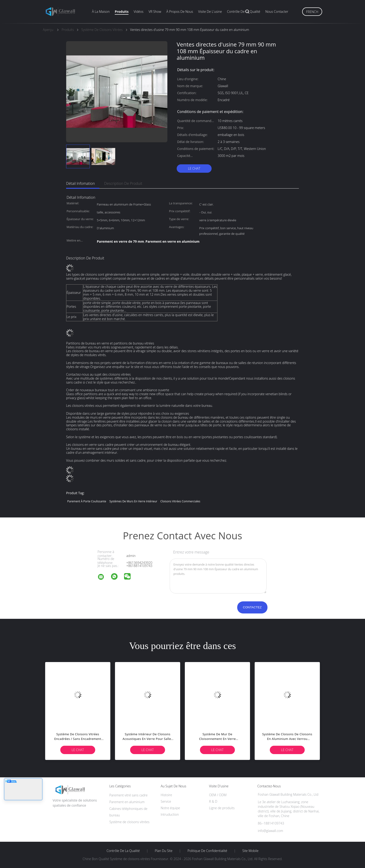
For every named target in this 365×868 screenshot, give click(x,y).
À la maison (101, 12)
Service (166, 801)
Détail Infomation (80, 183)
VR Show (155, 12)
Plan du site (164, 851)
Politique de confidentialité (208, 851)
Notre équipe (170, 808)
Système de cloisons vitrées (129, 822)
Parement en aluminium (127, 802)
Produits (122, 12)
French (312, 12)
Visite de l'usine (210, 12)
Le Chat (194, 168)
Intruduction (170, 814)
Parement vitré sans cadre (128, 795)
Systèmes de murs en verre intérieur (133, 501)
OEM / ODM (218, 795)
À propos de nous (180, 12)
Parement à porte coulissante (87, 501)
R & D (213, 801)
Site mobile (250, 851)
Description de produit (123, 183)
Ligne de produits (222, 808)
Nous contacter (277, 12)
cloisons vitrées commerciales (180, 501)
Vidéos (139, 12)
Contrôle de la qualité (244, 12)
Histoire (166, 795)
